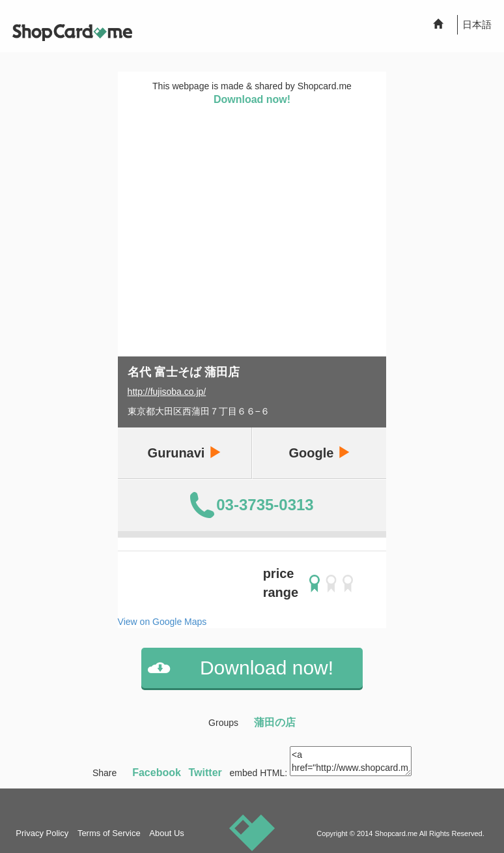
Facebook (157, 773)
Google (319, 453)
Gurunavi (185, 453)
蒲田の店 (275, 722)
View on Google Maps (162, 622)
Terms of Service (109, 833)
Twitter (205, 773)
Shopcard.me (397, 833)
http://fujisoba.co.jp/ (167, 392)
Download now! (252, 99)
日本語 (477, 24)
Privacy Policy (42, 833)
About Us (166, 833)
